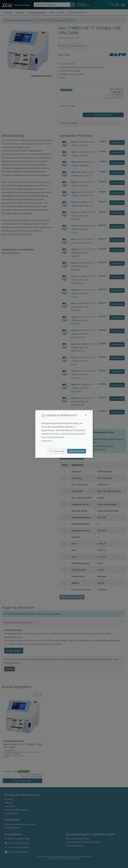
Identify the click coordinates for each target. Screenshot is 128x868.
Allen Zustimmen (77, 451)
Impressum (47, 441)
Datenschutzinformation (53, 437)
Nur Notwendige (57, 451)
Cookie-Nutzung (67, 434)
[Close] (86, 415)
